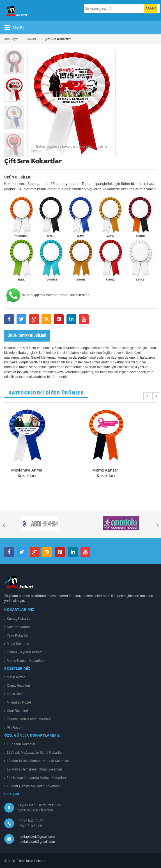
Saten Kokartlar (18, 627)
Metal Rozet (16, 677)
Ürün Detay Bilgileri (27, 336)
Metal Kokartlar (18, 644)
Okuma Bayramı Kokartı (25, 652)
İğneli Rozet (16, 694)
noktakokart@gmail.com (36, 842)
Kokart (31, 39)
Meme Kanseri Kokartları (106, 473)
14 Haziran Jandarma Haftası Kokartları (36, 778)
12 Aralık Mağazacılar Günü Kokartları (35, 753)
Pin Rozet (14, 728)
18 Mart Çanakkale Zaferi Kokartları (33, 786)
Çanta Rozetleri (18, 686)
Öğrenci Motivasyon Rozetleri (29, 719)
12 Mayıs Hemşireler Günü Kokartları (34, 769)
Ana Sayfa (11, 39)
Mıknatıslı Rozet (19, 702)
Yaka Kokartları (18, 635)
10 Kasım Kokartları (21, 744)
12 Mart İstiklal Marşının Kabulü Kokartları (38, 761)
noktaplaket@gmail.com (37, 837)
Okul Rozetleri (17, 711)
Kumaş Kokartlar (19, 619)
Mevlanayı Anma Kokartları (27, 473)
